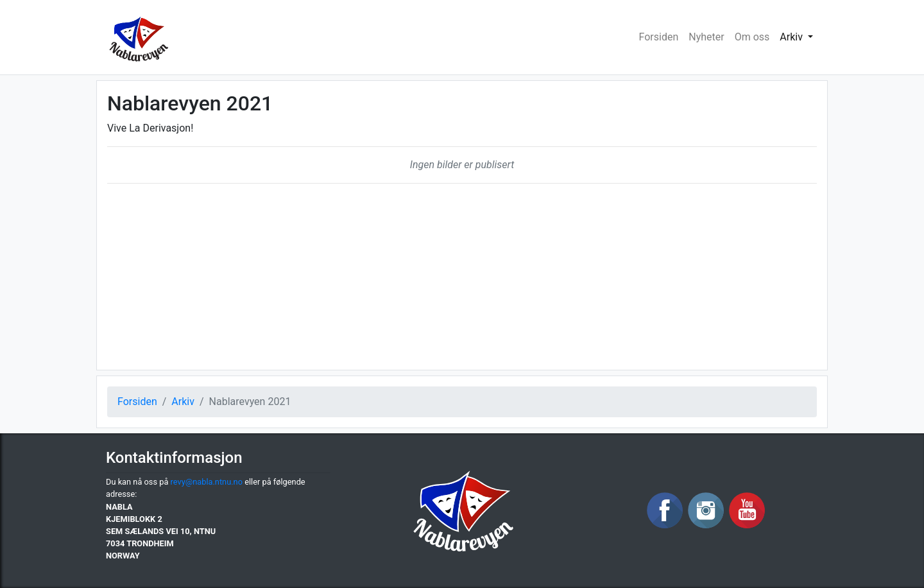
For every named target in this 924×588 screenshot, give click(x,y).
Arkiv (183, 402)
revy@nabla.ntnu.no (207, 482)
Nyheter (706, 37)
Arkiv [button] (792, 37)
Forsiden (659, 37)
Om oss (752, 37)
